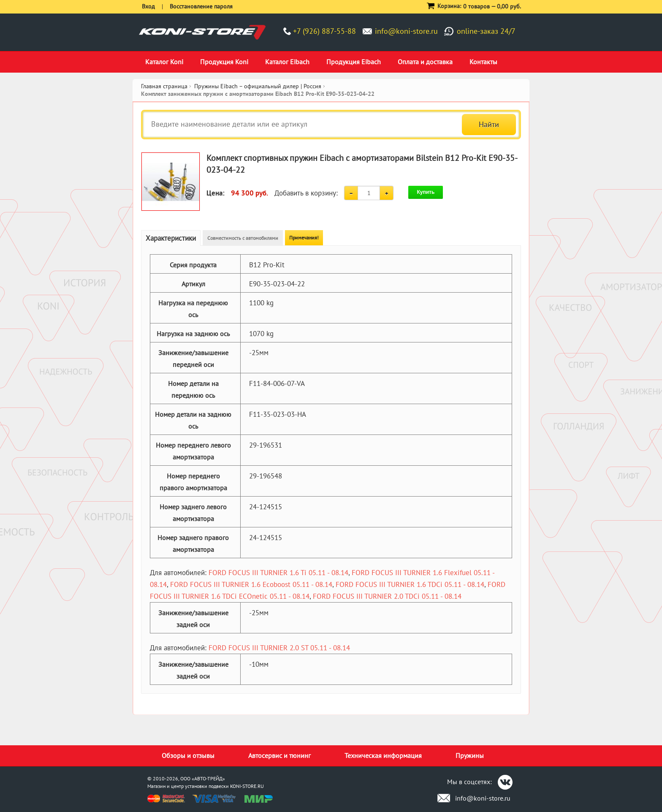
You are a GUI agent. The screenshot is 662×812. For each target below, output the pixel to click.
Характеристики (171, 238)
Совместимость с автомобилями (243, 238)
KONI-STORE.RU (247, 786)
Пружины (470, 755)
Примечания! (304, 238)
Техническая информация (383, 755)
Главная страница (164, 86)
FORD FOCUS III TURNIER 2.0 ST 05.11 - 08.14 (279, 648)
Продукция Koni (224, 62)
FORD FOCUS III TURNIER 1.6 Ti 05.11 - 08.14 (278, 573)
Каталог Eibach (287, 62)
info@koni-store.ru (406, 31)
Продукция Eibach (354, 62)
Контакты (483, 62)
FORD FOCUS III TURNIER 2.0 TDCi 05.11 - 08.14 (387, 596)
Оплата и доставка (425, 62)
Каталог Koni (164, 62)
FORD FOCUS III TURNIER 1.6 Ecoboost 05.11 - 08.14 (251, 584)
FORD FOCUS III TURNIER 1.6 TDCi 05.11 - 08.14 (410, 584)
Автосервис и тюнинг (279, 755)
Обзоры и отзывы (188, 755)
